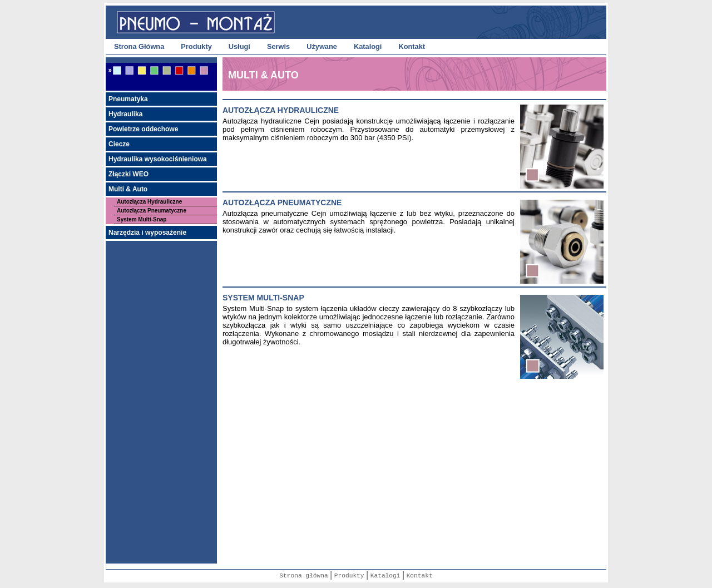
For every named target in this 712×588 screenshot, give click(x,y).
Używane (322, 46)
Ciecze (119, 144)
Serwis (278, 46)
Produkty (196, 46)
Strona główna (303, 576)
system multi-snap (263, 298)
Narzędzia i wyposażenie (147, 233)
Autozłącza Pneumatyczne (152, 211)
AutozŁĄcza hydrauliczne (281, 110)
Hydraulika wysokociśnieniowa (158, 159)
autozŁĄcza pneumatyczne (282, 202)
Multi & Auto (128, 189)
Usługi (239, 46)
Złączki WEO (128, 174)
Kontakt (412, 46)
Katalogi (368, 46)
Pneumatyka (128, 99)
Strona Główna (139, 46)
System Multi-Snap (142, 219)
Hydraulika (125, 114)
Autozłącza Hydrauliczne (149, 202)
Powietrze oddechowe (143, 129)
